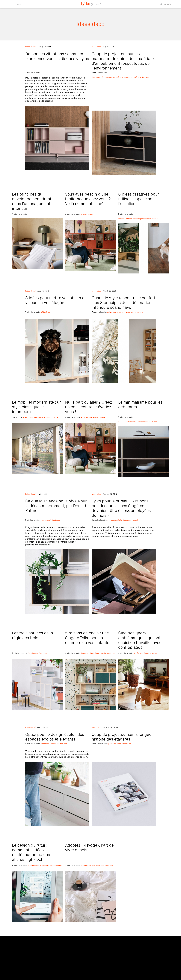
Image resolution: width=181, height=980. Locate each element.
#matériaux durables (140, 77)
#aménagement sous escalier (146, 219)
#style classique (51, 417)
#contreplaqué (150, 653)
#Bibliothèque (87, 214)
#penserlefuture (114, 744)
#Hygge (127, 312)
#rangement (46, 520)
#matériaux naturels (122, 77)
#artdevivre (62, 744)
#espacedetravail (130, 520)
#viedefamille (101, 653)
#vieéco (53, 744)
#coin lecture (86, 417)
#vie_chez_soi (107, 865)
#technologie (33, 865)
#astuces (153, 422)
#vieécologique (87, 653)
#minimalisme (137, 312)
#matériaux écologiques (102, 77)
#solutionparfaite (115, 520)
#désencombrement (127, 422)
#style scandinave (115, 312)
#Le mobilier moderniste (33, 417)
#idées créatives (125, 219)
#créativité (139, 653)
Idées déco (30, 47)
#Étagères (45, 312)
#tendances (33, 653)
